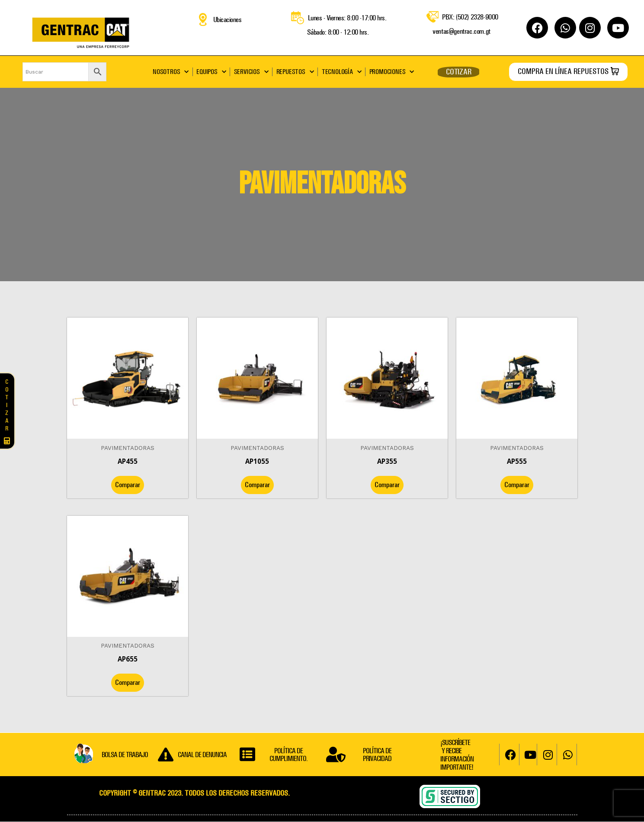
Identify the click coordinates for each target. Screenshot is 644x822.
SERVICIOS (251, 72)
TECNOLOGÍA (342, 72)
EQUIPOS (211, 72)
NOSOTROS (171, 72)
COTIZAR (459, 72)
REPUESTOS (295, 72)
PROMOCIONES (392, 72)
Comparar (128, 485)
